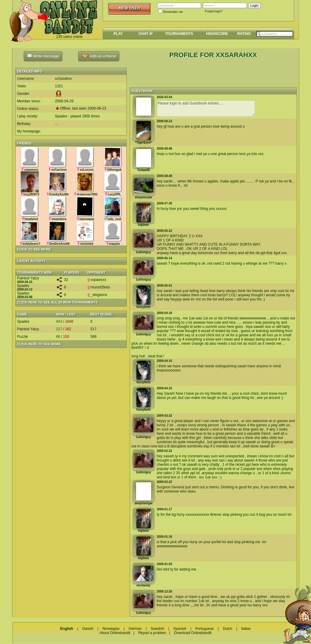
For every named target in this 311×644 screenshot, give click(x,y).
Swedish (157, 629)
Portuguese (205, 629)
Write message (43, 56)
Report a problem (152, 633)
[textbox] (275, 34)
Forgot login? (214, 11)
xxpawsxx (97, 280)
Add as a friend (99, 56)
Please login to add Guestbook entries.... (206, 108)
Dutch (227, 629)
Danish (88, 629)
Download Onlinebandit (193, 633)
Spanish (180, 629)
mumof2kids (99, 287)
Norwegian (111, 629)
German (135, 629)
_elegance (97, 295)
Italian (246, 629)
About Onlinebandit (115, 633)
